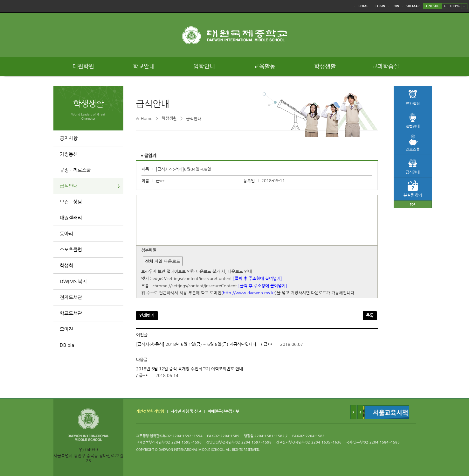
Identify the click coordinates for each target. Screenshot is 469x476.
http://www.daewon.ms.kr (249, 293)
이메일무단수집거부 (223, 412)
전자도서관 (71, 297)
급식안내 (69, 186)
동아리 (66, 234)
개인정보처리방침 (150, 412)
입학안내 (204, 66)
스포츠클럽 (71, 250)
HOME (363, 6)
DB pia (67, 345)
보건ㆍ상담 (71, 202)
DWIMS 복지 (73, 281)
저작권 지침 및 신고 (186, 412)
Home (147, 119)
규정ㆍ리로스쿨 (75, 170)
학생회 (66, 266)
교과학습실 (386, 66)
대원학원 (83, 66)
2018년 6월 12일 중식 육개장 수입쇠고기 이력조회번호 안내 (190, 369)
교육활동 (265, 66)
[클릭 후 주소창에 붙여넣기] (258, 279)
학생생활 (325, 66)
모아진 (66, 329)
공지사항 (69, 138)
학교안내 (144, 66)
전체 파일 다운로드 (163, 261)
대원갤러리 (71, 218)
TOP (413, 204)
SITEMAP (413, 6)
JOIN (396, 6)
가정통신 (69, 154)
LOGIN (380, 6)
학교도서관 (71, 313)
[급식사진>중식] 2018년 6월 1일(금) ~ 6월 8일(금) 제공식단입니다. (197, 344)
